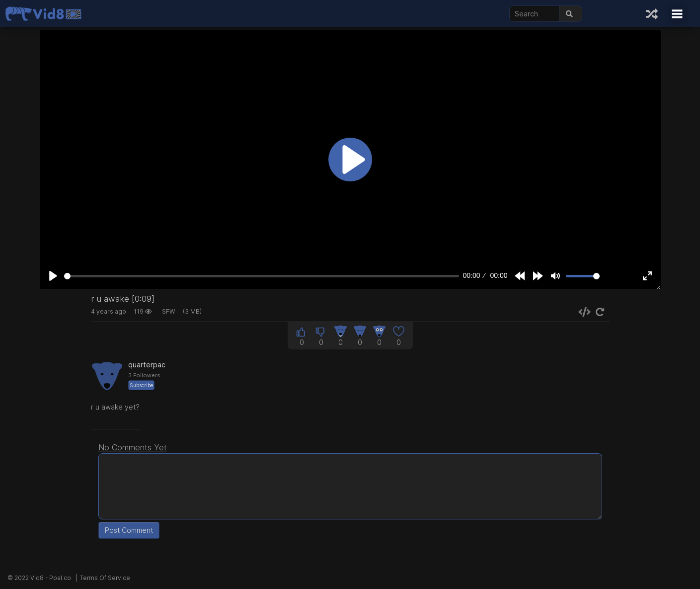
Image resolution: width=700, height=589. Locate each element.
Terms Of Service (105, 578)
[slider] (262, 276)
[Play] (53, 276)
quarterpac (147, 365)
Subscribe (141, 385)
